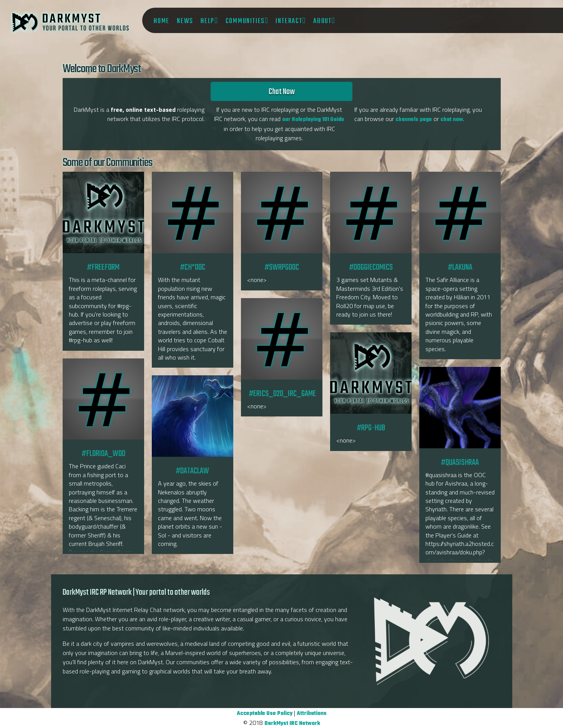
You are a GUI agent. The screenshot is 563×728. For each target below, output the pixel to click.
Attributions (312, 714)
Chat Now (282, 92)
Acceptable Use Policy (265, 714)
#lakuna (460, 212)
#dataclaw (192, 416)
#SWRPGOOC (282, 212)
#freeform (103, 212)
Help (208, 21)
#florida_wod (103, 399)
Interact (289, 21)
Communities (245, 21)
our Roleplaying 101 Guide (313, 120)
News (185, 21)
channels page (414, 120)
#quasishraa (460, 408)
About (322, 21)
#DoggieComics (371, 212)
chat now (452, 120)
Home (162, 21)
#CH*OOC (192, 212)
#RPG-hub (371, 373)
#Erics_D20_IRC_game (281, 339)
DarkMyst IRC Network (292, 724)
